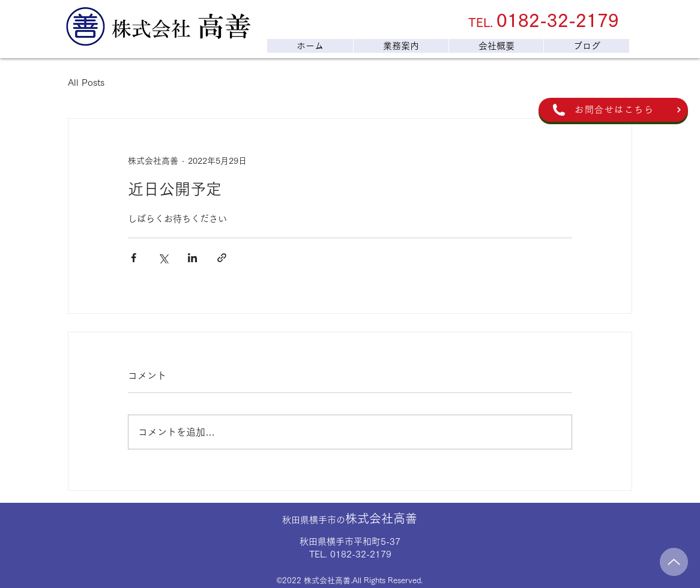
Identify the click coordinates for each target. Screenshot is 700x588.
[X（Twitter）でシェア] (163, 258)
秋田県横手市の (350, 520)
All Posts (86, 82)
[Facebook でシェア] (134, 258)
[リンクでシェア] (222, 258)
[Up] (674, 562)
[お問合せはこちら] (613, 110)
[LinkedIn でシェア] (192, 258)
